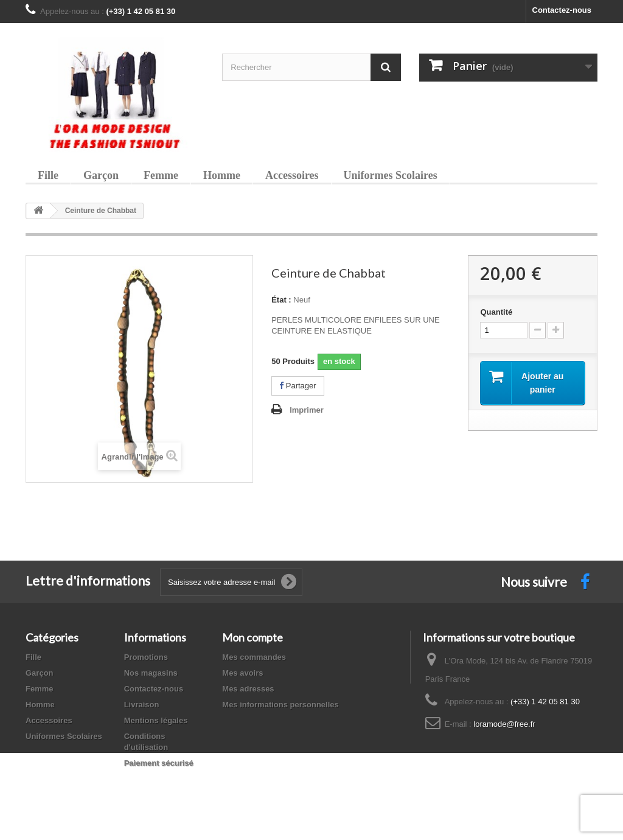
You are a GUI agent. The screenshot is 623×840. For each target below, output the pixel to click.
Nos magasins (151, 673)
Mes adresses (248, 689)
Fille (48, 175)
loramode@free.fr (504, 724)
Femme (161, 175)
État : (281, 300)
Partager (298, 386)
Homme (222, 175)
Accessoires (292, 175)
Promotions (146, 657)
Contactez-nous (562, 10)
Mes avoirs (242, 673)
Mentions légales (156, 720)
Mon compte (252, 637)
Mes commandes (254, 657)
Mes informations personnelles (280, 705)
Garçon (101, 175)
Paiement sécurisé (159, 763)
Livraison (142, 705)
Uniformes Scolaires (391, 175)
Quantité (496, 312)
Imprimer (307, 410)
